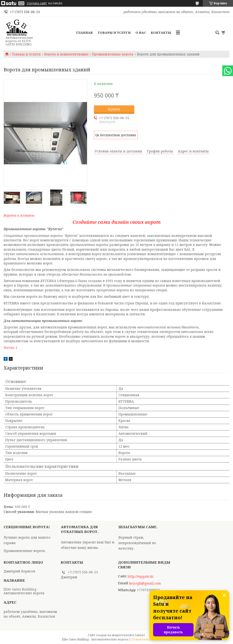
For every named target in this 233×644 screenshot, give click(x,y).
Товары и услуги (114, 33)
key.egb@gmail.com (145, 583)
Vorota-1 (10, 348)
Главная (84, 33)
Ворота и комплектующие (66, 54)
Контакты (161, 33)
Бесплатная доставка (118, 135)
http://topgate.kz (141, 576)
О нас (141, 33)
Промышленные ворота (113, 54)
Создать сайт (37, 3)
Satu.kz (140, 635)
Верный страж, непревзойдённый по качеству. (137, 543)
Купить (114, 109)
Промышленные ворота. (25, 551)
